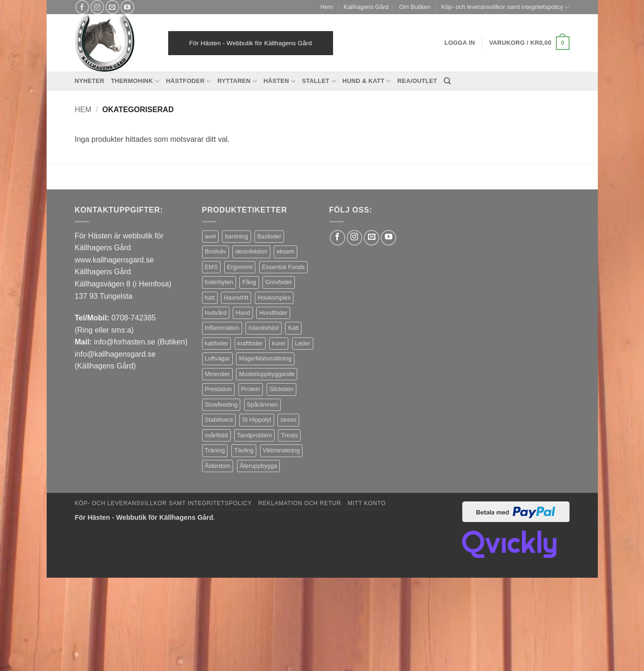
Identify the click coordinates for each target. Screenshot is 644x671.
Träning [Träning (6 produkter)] (215, 450)
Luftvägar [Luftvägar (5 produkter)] (217, 358)
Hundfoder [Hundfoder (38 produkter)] (273, 313)
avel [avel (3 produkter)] (210, 236)
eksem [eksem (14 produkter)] (285, 251)
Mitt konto (367, 503)
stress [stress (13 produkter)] (288, 420)
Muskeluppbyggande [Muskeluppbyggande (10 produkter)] (267, 374)
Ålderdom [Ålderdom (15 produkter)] (218, 466)
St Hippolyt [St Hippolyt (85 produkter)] (257, 420)
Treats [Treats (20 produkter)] (289, 435)
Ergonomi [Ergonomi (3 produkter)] (240, 267)
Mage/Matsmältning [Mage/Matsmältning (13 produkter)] (265, 358)
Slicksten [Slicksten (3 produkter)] (281, 389)
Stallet (319, 81)
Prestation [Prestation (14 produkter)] (219, 389)
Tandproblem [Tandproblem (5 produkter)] (254, 435)
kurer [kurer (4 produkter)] (279, 343)
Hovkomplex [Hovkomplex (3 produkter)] (274, 298)
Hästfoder (188, 81)
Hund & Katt (367, 81)
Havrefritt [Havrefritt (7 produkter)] (236, 298)
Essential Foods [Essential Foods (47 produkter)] (283, 267)
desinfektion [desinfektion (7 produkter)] (251, 251)
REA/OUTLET (417, 81)
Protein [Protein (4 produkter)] (251, 389)
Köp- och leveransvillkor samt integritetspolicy (505, 7)
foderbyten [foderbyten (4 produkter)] (219, 282)
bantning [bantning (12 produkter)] (236, 236)
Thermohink (135, 81)
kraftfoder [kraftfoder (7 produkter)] (250, 343)
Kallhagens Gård (366, 7)
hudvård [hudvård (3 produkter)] (216, 313)
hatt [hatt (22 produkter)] (210, 298)
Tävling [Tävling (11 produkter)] (244, 450)
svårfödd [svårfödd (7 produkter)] (216, 435)
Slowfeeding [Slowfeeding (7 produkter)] (221, 405)
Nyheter (90, 81)
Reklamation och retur (300, 503)
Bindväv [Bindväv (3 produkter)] (216, 251)
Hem (327, 7)
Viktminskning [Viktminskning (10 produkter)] (281, 450)
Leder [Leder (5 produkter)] (303, 343)
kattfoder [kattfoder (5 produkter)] (217, 343)
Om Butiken (415, 7)
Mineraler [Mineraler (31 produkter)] (217, 374)
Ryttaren (237, 81)
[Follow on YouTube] (127, 7)
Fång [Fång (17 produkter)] (249, 282)
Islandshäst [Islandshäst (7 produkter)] (264, 328)
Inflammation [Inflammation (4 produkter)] (222, 328)
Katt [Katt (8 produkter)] (293, 328)
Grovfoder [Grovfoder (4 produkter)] (279, 282)
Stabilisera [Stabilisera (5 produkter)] (219, 420)
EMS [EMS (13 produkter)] (212, 267)
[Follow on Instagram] (97, 7)
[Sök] (447, 81)
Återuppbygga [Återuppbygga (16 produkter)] (259, 466)
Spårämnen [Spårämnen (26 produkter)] (262, 405)
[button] (529, 43)
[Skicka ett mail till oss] (112, 7)
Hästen (279, 81)
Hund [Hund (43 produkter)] (243, 313)
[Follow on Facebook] (82, 7)
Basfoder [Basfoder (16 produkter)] (269, 236)
